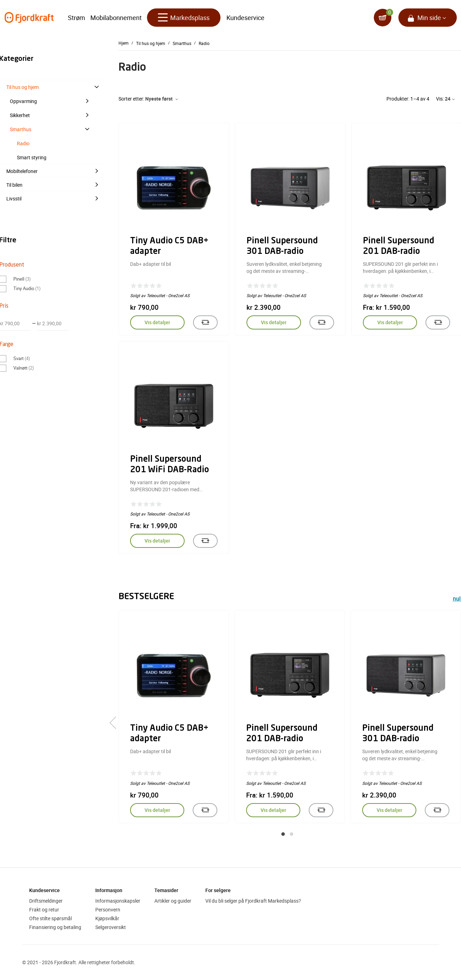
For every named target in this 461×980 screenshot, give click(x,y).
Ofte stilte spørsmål (50, 918)
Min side (429, 18)
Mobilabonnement (116, 18)
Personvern (108, 909)
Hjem (124, 43)
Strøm (76, 18)
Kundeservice (245, 18)
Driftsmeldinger (46, 901)
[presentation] (116, 723)
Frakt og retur (44, 909)
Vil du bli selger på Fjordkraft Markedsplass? (253, 901)
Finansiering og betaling (55, 927)
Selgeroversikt (111, 927)
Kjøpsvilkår (107, 918)
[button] (283, 834)
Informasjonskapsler (118, 901)
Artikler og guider (173, 901)
